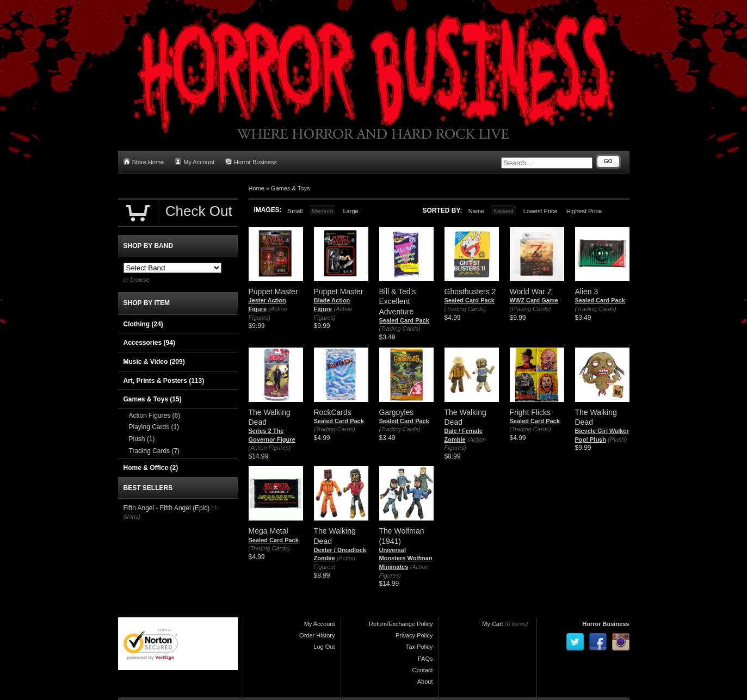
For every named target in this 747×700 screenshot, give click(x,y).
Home (257, 188)
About (425, 682)
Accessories (149, 343)
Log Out (324, 647)
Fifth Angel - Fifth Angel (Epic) (167, 508)
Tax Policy (419, 647)
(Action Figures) (270, 448)
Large (350, 211)
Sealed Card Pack (404, 320)
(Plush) (617, 439)
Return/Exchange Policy (401, 624)
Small (295, 211)
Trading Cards (155, 451)
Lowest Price (541, 211)
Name (476, 211)
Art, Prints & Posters (164, 381)
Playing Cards (154, 427)
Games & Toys (290, 188)
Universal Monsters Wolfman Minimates (406, 558)
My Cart (493, 624)
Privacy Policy (414, 635)
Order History (317, 635)
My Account (195, 162)
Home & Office (151, 468)
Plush (142, 439)
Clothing (143, 324)
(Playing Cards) (530, 309)
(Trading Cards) (400, 329)
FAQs (425, 659)
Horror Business (251, 162)
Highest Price (584, 211)
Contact (423, 670)
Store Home (144, 162)
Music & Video (154, 362)
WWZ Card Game (534, 300)
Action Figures (155, 416)
